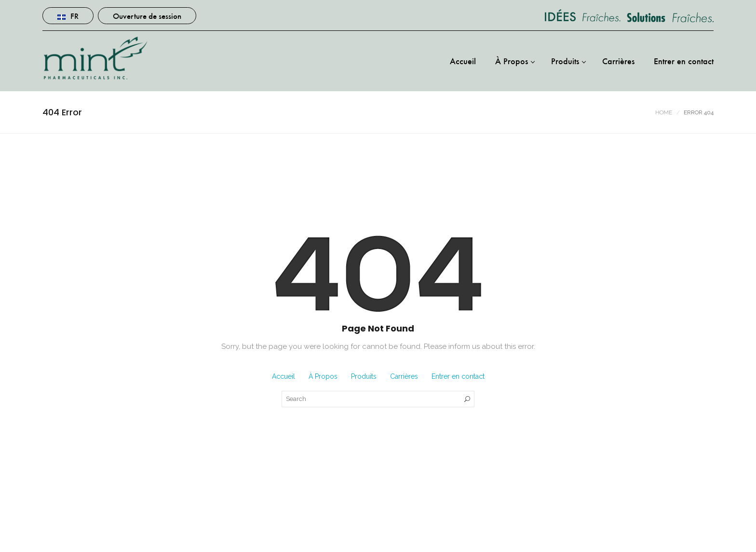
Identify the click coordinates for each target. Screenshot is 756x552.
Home (664, 112)
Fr (68, 16)
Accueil (463, 61)
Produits (565, 61)
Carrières (618, 61)
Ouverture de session (147, 16)
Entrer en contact (684, 61)
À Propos (512, 61)
